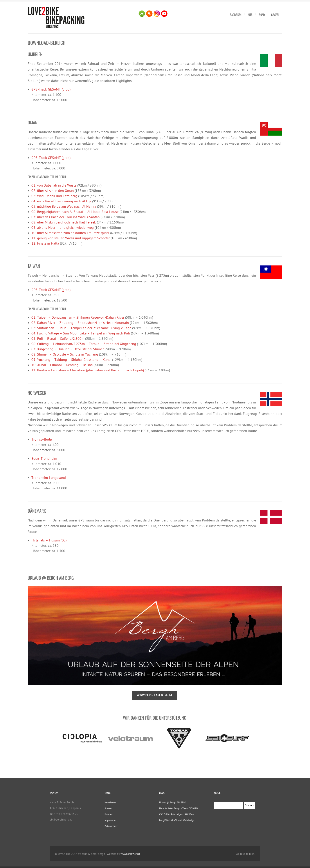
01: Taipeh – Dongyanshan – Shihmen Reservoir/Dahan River (78, 318)
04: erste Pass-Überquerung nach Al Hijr (61, 202)
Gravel (275, 15)
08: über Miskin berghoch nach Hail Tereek (64, 223)
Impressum (110, 821)
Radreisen (236, 15)
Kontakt (109, 815)
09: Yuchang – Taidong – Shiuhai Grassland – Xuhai (71, 360)
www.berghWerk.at (130, 854)
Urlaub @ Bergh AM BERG (173, 803)
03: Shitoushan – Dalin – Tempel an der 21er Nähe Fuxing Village (81, 328)
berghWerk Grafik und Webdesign (177, 821)
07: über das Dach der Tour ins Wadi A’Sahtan (66, 217)
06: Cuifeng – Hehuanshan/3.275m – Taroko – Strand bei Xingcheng (84, 344)
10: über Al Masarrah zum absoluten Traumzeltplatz (70, 233)
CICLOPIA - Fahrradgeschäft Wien (177, 815)
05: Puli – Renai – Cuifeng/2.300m (58, 339)
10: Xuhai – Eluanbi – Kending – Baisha (62, 365)
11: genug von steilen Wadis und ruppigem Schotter (71, 239)
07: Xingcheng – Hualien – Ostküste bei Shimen (68, 350)
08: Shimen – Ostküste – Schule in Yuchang (65, 355)
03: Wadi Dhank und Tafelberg (54, 196)
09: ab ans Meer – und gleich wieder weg (63, 228)
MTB (250, 15)
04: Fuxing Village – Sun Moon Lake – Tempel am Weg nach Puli (81, 334)
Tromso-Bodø (42, 440)
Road (262, 15)
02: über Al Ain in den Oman (53, 191)
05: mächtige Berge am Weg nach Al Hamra (64, 207)
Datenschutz (111, 827)
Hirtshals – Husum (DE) (49, 541)
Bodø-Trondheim (44, 459)
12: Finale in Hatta (45, 244)
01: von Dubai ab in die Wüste (54, 186)
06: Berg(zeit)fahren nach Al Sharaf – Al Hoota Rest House (75, 212)
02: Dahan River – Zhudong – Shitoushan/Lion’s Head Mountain (80, 323)
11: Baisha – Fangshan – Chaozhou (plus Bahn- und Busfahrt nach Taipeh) (88, 371)
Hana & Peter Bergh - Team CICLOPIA (179, 809)
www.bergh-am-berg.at (155, 695)
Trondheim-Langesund (49, 478)
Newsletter (110, 803)
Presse (108, 809)
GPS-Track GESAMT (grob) (51, 90)
